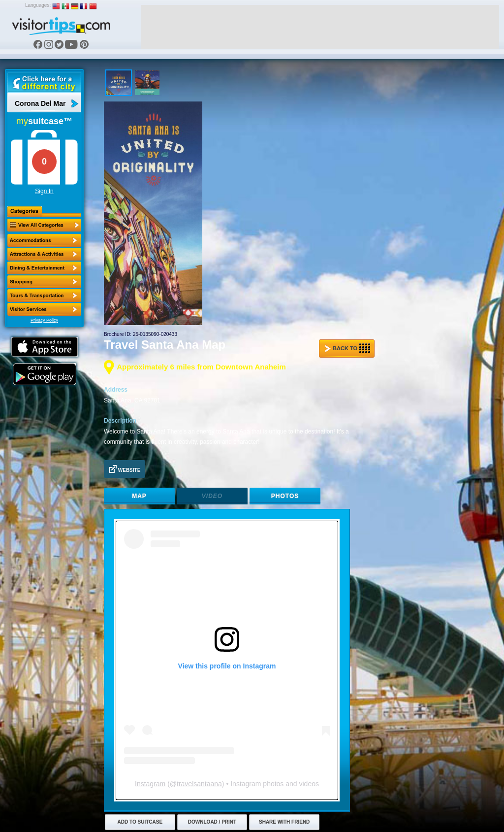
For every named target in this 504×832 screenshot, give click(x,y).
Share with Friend (284, 822)
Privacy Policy (44, 320)
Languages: (38, 5)
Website (125, 469)
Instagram (150, 784)
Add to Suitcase (140, 822)
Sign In (44, 191)
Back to (347, 348)
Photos (285, 496)
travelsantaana (199, 784)
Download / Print (212, 822)
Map (139, 496)
